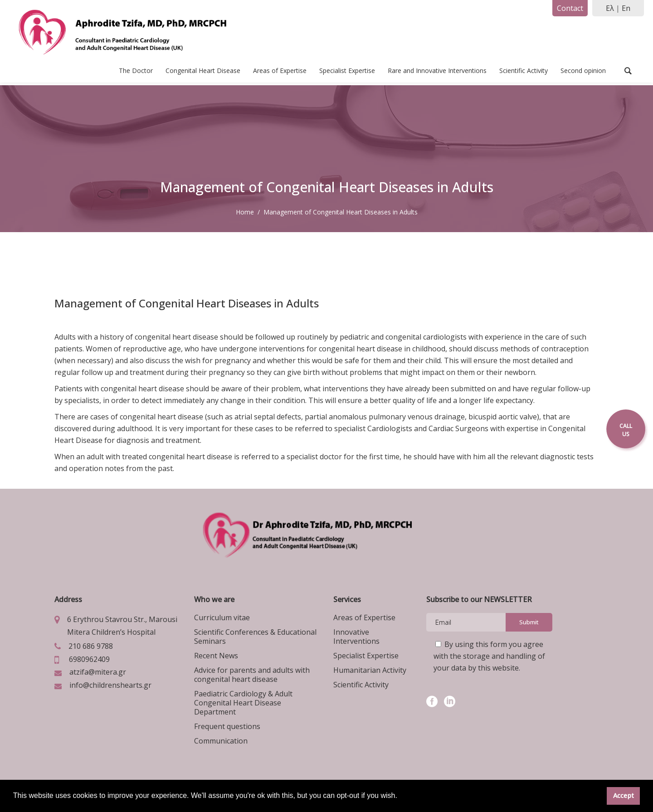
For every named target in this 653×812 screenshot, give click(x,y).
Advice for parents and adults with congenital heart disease (252, 675)
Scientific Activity (361, 685)
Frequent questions (227, 726)
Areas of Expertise (364, 618)
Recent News (216, 656)
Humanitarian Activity (370, 670)
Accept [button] (624, 795)
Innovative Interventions (356, 637)
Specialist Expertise (366, 656)
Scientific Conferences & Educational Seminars (255, 637)
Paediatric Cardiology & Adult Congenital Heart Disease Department (243, 703)
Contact (570, 8)
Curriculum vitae (222, 618)
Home (245, 212)
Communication (221, 741)
